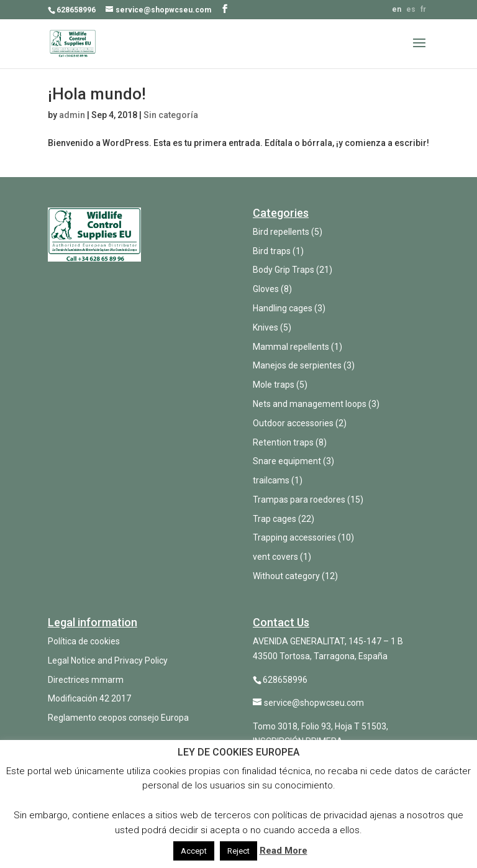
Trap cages (275, 519)
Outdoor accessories (293, 423)
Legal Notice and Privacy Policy (108, 660)
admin (72, 115)
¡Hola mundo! (97, 94)
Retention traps (283, 442)
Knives (266, 327)
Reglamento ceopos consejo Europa (118, 718)
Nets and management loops (310, 404)
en (397, 9)
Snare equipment (287, 461)
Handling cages (283, 308)
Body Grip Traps (284, 270)
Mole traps (274, 385)
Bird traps (272, 251)
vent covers (275, 557)
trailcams (271, 480)
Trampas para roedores (299, 500)
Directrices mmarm (86, 680)
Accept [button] (194, 851)
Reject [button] (238, 851)
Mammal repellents (291, 347)
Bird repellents (281, 232)
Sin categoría (171, 115)
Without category (286, 576)
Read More (284, 851)
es (411, 9)
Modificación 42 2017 (89, 698)
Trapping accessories (294, 537)
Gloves (266, 289)
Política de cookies (84, 641)
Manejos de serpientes (297, 365)
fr (423, 9)
